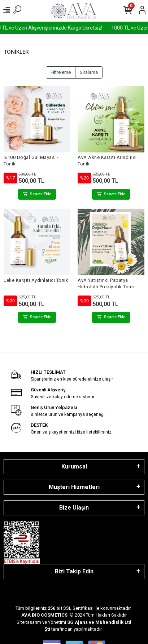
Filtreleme (61, 72)
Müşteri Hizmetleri (74, 487)
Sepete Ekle (37, 194)
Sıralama (89, 72)
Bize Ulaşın (74, 508)
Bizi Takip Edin (74, 571)
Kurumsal (74, 467)
